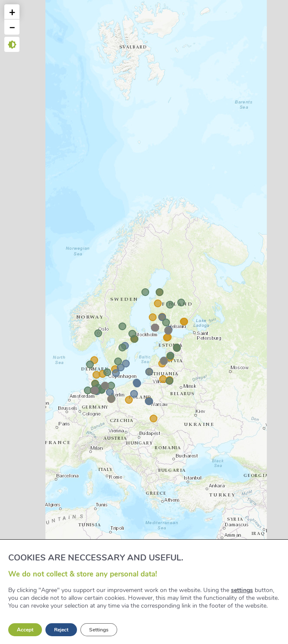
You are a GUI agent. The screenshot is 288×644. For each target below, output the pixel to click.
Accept (25, 630)
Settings (99, 630)
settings (242, 590)
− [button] (12, 27)
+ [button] (12, 12)
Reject (61, 630)
